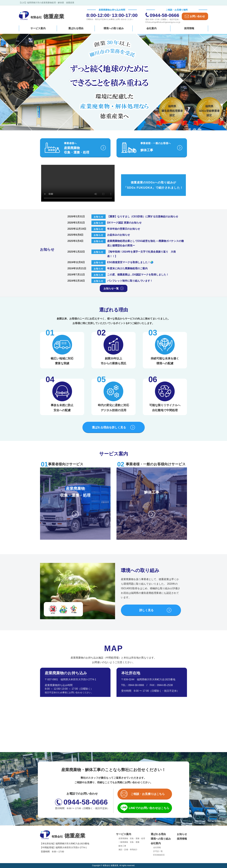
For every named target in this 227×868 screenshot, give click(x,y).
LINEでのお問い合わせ (149, 808)
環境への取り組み (114, 28)
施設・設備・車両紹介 (128, 850)
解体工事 (122, 846)
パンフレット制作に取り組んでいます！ (130, 281)
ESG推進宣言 (159, 855)
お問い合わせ (197, 16)
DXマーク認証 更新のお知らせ (124, 223)
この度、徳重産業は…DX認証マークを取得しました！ (138, 275)
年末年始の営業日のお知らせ (124, 229)
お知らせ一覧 (111, 288)
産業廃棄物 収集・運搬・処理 (132, 838)
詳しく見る (146, 610)
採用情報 (189, 28)
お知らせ (182, 834)
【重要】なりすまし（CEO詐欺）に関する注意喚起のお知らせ (143, 216)
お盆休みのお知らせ (119, 235)
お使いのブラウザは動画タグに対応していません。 (78, 183)
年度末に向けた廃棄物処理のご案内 (127, 268)
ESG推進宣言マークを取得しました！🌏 (130, 262)
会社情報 (157, 847)
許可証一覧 (158, 851)
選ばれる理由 (76, 28)
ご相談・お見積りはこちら (148, 794)
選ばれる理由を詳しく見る (109, 427)
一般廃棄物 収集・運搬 (129, 842)
